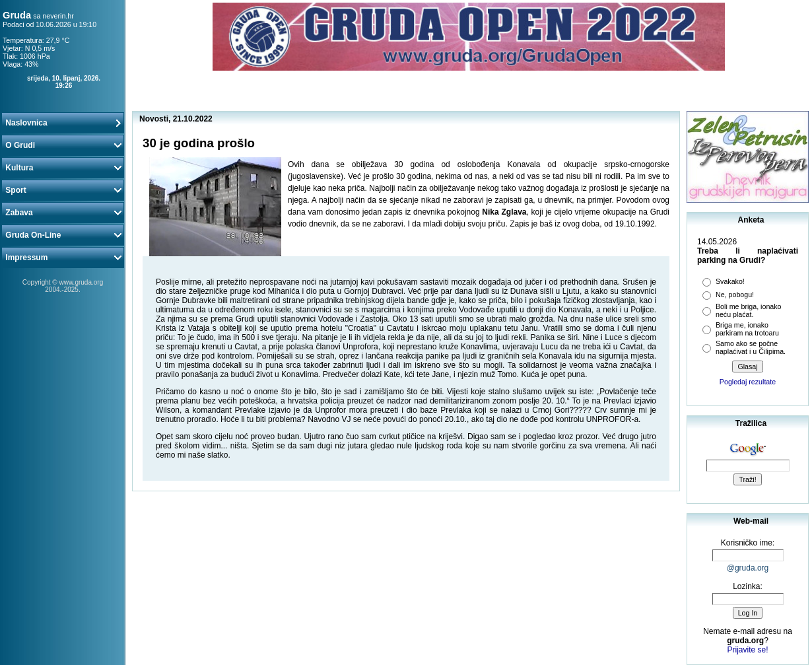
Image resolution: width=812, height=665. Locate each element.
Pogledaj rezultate (748, 382)
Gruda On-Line (63, 235)
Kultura (63, 168)
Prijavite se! (747, 650)
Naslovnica (63, 123)
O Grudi (63, 145)
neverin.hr (58, 16)
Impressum (63, 258)
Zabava (63, 213)
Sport (63, 190)
